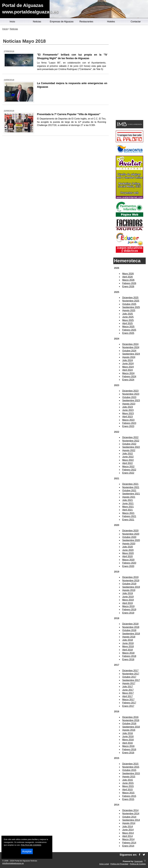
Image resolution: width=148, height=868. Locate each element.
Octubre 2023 (129, 397)
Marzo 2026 (128, 280)
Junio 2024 (128, 364)
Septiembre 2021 (131, 494)
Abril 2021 (127, 510)
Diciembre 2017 (130, 671)
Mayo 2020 (128, 553)
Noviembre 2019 (131, 581)
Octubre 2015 (129, 770)
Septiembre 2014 (131, 820)
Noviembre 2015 (131, 767)
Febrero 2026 (129, 283)
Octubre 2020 (129, 537)
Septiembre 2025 (131, 307)
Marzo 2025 (128, 327)
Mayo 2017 (128, 693)
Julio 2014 (128, 827)
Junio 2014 (128, 830)
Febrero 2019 (129, 610)
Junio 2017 (128, 690)
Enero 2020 (128, 566)
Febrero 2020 (129, 563)
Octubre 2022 (129, 444)
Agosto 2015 (129, 777)
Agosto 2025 (129, 310)
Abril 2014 (127, 836)
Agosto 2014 (129, 823)
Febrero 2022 (129, 470)
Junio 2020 (128, 550)
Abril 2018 (127, 650)
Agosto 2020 (129, 544)
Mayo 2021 (128, 507)
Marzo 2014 (128, 839)
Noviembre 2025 (131, 301)
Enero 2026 (128, 286)
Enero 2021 (128, 520)
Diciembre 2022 (130, 437)
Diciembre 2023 (130, 391)
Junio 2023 (128, 410)
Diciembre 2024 (130, 344)
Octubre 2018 (129, 630)
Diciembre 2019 (130, 577)
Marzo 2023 (128, 420)
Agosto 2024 (129, 357)
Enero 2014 (128, 846)
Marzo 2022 (128, 467)
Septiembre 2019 (131, 587)
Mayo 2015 (128, 786)
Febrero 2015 (129, 796)
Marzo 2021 (128, 513)
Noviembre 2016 (131, 720)
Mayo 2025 (128, 320)
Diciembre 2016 (130, 717)
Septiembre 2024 (131, 354)
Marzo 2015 (128, 793)
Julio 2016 (128, 733)
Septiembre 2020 (131, 540)
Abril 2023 (127, 417)
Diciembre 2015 (130, 764)
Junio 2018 (128, 643)
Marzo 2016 (128, 746)
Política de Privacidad (119, 864)
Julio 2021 (128, 500)
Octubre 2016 (129, 724)
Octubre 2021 (129, 490)
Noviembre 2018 (131, 627)
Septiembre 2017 (131, 680)
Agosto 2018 (129, 637)
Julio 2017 (128, 687)
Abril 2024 (127, 370)
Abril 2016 (127, 743)
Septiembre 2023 (131, 400)
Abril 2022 (127, 463)
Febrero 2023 (129, 423)
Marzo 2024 (128, 373)
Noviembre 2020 (131, 534)
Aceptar (27, 851)
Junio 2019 (128, 597)
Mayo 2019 (128, 600)
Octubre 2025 (129, 304)
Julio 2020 (128, 547)
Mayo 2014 (128, 833)
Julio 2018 (128, 640)
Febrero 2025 (129, 330)
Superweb (138, 861)
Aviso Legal (104, 864)
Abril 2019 (127, 603)
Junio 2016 (128, 736)
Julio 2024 (128, 360)
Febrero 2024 (129, 377)
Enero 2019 (128, 613)
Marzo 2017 (128, 700)
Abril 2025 (127, 323)
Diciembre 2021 (130, 484)
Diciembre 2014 (130, 810)
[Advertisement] (129, 73)
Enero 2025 (128, 333)
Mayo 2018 (128, 646)
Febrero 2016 (129, 749)
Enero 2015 (128, 799)
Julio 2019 (128, 593)
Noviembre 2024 (131, 347)
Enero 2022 (128, 473)
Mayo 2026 (128, 274)
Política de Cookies (138, 864)
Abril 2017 (127, 696)
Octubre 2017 (129, 677)
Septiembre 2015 (131, 773)
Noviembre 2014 (131, 814)
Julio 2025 (128, 314)
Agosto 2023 (129, 404)
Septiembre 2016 (131, 727)
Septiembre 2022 (131, 447)
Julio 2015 (128, 780)
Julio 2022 (128, 454)
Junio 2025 (128, 317)
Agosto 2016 (129, 730)
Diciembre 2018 (130, 624)
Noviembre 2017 (131, 674)
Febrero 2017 (129, 703)
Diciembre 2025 (130, 298)
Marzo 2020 (128, 560)
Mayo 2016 (128, 740)
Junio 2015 (128, 783)
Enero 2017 (128, 706)
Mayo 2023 (128, 413)
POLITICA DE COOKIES (31, 845)
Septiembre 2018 (131, 634)
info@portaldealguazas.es (13, 863)
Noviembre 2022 (131, 441)
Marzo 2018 (128, 653)
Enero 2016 (128, 753)
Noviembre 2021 (131, 487)
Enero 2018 (128, 659)
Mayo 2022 (128, 460)
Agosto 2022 (129, 450)
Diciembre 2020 (130, 531)
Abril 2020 (127, 556)
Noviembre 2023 (131, 394)
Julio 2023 (128, 407)
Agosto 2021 (129, 497)
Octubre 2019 (129, 584)
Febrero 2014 (129, 843)
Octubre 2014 (129, 817)
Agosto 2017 (129, 683)
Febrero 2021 (129, 516)
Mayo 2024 (128, 367)
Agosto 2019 (129, 590)
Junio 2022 (128, 457)
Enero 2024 (128, 380)
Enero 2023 (128, 426)
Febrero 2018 (129, 656)
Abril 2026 (127, 277)
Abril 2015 (127, 790)
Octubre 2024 (129, 351)
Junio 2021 (128, 503)
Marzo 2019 (128, 606)
